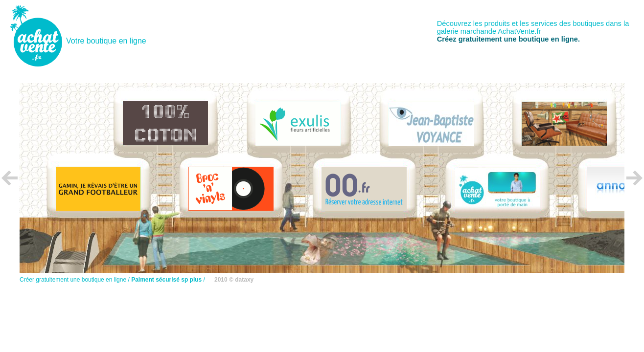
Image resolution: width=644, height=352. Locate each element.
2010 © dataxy (234, 280)
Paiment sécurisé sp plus (166, 280)
